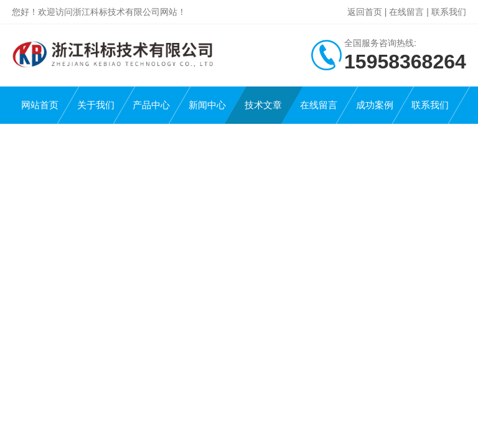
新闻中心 (207, 105)
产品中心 (151, 105)
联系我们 (449, 12)
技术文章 (263, 105)
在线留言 (406, 12)
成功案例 (375, 105)
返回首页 (365, 12)
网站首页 (40, 105)
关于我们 (96, 105)
